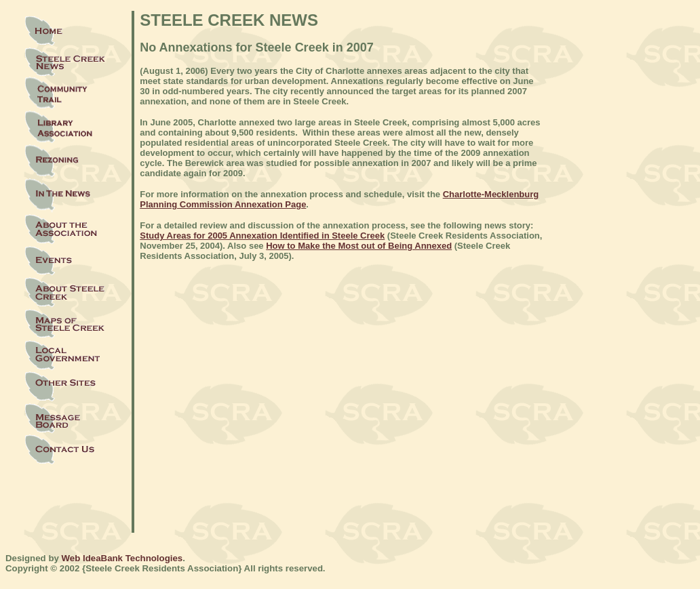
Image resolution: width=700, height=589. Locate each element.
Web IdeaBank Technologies (122, 558)
